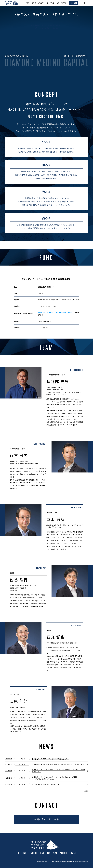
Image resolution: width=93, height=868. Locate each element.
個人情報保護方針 (43, 861)
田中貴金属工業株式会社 (46, 312)
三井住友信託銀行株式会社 (64, 312)
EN (88, 3)
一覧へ (86, 791)
